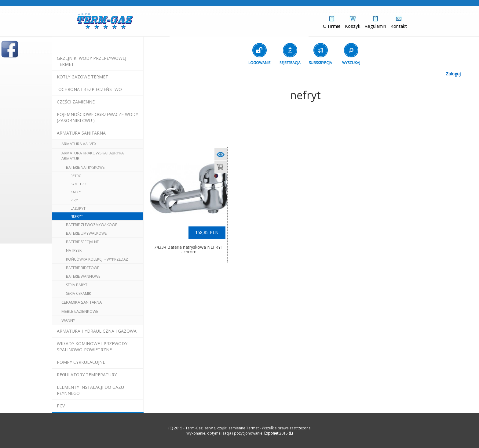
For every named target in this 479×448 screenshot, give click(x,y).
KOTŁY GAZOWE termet (82, 77)
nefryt (77, 216)
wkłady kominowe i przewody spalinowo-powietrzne (92, 347)
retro (76, 176)
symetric (79, 184)
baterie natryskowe (85, 167)
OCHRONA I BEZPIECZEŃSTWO (90, 89)
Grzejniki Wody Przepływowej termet (91, 61)
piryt (75, 200)
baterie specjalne (82, 242)
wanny (68, 320)
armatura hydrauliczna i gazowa (97, 331)
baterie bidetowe (82, 268)
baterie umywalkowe (86, 233)
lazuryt (78, 208)
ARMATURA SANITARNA (81, 133)
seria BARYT (77, 285)
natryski (74, 250)
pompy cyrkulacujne (81, 362)
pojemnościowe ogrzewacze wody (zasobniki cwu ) (97, 117)
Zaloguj (453, 74)
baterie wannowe (83, 276)
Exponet (271, 433)
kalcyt (77, 192)
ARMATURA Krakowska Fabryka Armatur (93, 156)
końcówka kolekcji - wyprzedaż (97, 259)
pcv (61, 406)
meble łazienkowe (80, 311)
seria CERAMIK (79, 293)
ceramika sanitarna (82, 302)
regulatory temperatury (87, 375)
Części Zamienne (76, 102)
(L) (291, 433)
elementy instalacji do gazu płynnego (90, 390)
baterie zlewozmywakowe (91, 225)
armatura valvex (79, 144)
